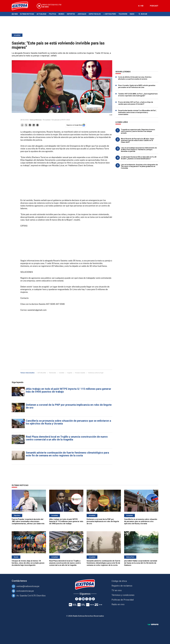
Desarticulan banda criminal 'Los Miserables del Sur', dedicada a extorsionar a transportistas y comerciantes (137, 112)
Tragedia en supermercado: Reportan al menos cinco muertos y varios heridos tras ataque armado (138, 131)
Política (52, 14)
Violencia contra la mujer (96, 373)
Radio (132, 14)
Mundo (61, 14)
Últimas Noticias (27, 14)
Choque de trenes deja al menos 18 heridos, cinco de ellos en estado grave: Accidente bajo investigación (28, 563)
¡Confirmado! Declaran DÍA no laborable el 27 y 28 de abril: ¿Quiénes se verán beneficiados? (139, 158)
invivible (62, 373)
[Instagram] (87, 599)
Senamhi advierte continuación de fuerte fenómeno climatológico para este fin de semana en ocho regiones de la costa (67, 454)
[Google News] (90, 599)
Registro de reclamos (122, 586)
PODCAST (154, 6)
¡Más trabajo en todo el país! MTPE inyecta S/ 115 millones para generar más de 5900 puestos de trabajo (68, 390)
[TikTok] (93, 599)
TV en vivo (117, 590)
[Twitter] (80, 599)
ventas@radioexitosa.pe (28, 586)
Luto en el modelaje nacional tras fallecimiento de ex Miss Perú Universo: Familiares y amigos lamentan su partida (139, 150)
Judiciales (82, 14)
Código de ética (119, 581)
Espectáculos (95, 14)
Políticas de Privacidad (123, 600)
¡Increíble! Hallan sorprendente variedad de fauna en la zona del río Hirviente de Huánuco (141, 563)
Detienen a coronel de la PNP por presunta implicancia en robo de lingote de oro (69, 406)
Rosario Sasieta (80, 373)
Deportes (71, 14)
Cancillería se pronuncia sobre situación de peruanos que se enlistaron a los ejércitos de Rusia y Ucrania (68, 422)
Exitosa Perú (111, 14)
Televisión (123, 14)
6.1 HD (141, 6)
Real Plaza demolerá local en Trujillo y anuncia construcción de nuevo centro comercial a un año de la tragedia (67, 438)
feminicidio (53, 373)
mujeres (70, 373)
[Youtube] (83, 599)
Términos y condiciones (123, 595)
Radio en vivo (118, 604)
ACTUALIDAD (42, 373)
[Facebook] (77, 599)
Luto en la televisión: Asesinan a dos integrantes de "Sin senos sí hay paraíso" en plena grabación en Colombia (139, 166)
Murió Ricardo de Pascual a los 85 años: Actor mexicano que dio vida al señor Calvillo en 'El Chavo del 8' (138, 140)
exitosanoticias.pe (25, 591)
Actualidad (41, 14)
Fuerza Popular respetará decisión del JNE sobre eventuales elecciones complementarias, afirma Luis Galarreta (28, 521)
